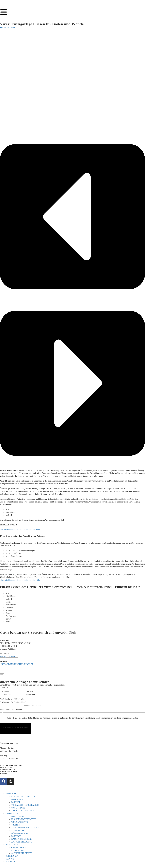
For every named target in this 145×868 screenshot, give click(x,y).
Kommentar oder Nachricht (12, 710)
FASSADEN (16, 836)
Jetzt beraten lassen (8, 27)
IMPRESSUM (6, 768)
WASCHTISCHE (18, 808)
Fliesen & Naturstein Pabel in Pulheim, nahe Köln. (20, 530)
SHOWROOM (12, 794)
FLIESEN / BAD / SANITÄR (23, 797)
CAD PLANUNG (18, 848)
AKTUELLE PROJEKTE (22, 842)
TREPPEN (16, 825)
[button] (72, 217)
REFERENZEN (12, 856)
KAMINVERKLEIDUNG (22, 839)
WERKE (4, 774)
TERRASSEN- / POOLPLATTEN (25, 805)
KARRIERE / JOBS (9, 772)
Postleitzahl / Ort (7, 702)
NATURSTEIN (17, 799)
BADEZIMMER (18, 816)
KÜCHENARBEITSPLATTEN (24, 819)
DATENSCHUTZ (8, 770)
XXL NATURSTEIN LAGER (23, 811)
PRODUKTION (12, 845)
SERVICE (10, 859)
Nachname (30, 695)
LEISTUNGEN (12, 814)
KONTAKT (10, 862)
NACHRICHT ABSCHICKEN (15, 728)
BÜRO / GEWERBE (20, 833)
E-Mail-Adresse (7, 699)
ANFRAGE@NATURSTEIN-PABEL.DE (17, 664)
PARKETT (16, 802)
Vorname (30, 691)
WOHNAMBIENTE (20, 822)
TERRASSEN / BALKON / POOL (25, 828)
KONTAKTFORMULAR (11, 766)
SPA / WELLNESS (19, 831)
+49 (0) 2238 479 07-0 (9, 657)
